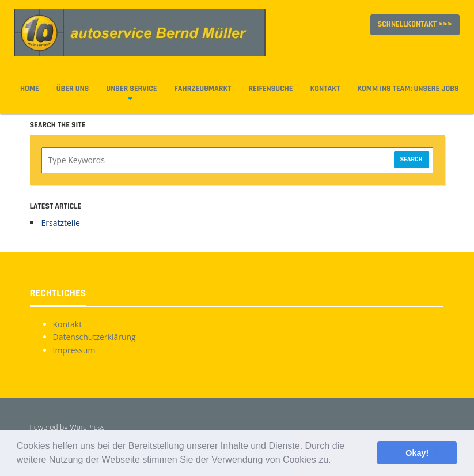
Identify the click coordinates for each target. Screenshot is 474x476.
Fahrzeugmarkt (203, 89)
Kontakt (325, 89)
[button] (335, 461)
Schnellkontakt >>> (415, 24)
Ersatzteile (61, 223)
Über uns (73, 89)
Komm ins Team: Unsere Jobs (408, 89)
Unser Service (131, 89)
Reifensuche (270, 89)
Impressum (74, 350)
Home (30, 89)
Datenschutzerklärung (94, 337)
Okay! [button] (417, 453)
